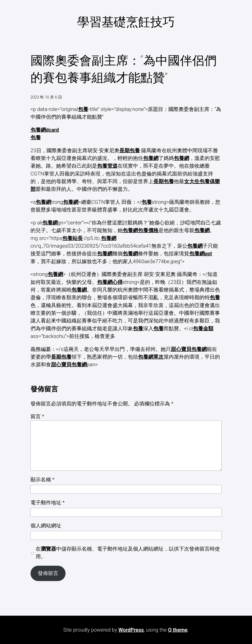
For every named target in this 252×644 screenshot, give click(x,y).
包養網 (151, 158)
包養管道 (107, 166)
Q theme (178, 630)
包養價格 (148, 230)
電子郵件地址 (48, 503)
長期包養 (130, 150)
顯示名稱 (43, 480)
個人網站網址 (46, 526)
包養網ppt (201, 254)
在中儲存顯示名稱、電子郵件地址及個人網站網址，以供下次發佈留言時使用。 (128, 553)
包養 (83, 109)
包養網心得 (110, 282)
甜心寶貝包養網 (189, 349)
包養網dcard (45, 130)
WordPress (131, 630)
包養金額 (203, 328)
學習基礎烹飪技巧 (126, 22)
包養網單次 (151, 357)
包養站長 (72, 238)
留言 (37, 416)
